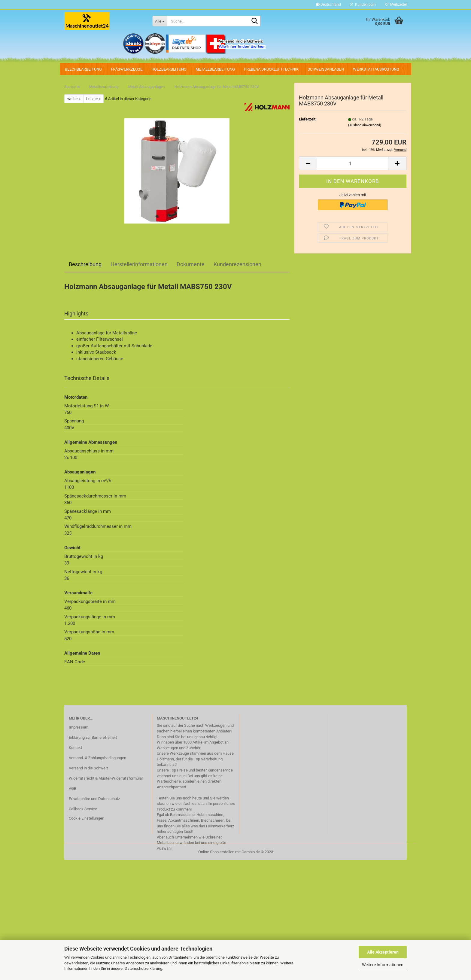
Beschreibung (85, 264)
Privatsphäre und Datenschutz (94, 799)
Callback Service (83, 809)
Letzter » (93, 99)
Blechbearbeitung (83, 69)
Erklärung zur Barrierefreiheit (93, 737)
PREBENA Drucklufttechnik (271, 69)
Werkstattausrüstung (376, 69)
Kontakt (75, 748)
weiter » (74, 99)
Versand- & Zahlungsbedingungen (97, 758)
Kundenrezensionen (237, 264)
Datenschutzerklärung (143, 968)
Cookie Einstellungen (87, 818)
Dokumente (191, 264)
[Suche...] (160, 21)
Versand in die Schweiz (88, 768)
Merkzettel (396, 5)
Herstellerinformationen (139, 264)
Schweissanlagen (326, 69)
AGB (73, 788)
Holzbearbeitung (169, 69)
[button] (328, 5)
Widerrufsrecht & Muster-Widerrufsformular (106, 778)
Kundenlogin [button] (363, 5)
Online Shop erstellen (216, 852)
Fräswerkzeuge (127, 69)
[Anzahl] (353, 163)
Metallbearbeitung (215, 69)
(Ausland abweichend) (365, 125)
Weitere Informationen (383, 965)
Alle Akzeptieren (383, 952)
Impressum (79, 727)
